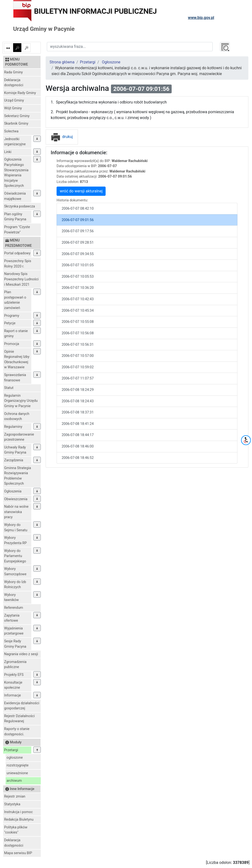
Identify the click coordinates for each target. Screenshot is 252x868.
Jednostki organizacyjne (15, 142)
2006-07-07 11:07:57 (78, 378)
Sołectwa (11, 131)
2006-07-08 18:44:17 (78, 435)
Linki (8, 152)
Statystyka (12, 804)
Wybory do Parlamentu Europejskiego (15, 556)
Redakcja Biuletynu (19, 820)
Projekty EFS (14, 675)
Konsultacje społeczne (13, 685)
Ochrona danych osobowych (17, 417)
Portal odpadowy (17, 253)
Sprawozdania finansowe (15, 378)
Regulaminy (13, 427)
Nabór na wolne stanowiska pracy (16, 512)
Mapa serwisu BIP (18, 853)
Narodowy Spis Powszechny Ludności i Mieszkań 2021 (21, 279)
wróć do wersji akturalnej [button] (81, 191)
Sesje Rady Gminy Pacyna (15, 644)
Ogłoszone (111, 62)
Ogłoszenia (13, 491)
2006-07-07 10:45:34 (78, 311)
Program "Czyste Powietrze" (17, 230)
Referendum (14, 608)
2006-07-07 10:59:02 (78, 367)
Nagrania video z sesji (21, 654)
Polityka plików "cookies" (16, 830)
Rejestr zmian (15, 796)
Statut (9, 388)
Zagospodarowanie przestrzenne (19, 437)
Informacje (13, 695)
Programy (12, 316)
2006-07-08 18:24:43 (78, 401)
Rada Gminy (13, 72)
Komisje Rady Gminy (20, 93)
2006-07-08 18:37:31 (78, 412)
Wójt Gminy (13, 108)
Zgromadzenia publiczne (15, 665)
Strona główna (62, 62)
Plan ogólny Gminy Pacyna (15, 217)
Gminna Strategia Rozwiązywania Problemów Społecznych (18, 476)
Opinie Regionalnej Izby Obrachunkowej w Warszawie (17, 360)
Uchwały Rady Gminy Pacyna (15, 450)
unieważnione (17, 773)
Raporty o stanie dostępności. (17, 732)
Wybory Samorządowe (15, 572)
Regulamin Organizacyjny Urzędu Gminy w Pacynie (21, 401)
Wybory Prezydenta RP (15, 540)
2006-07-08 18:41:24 (78, 424)
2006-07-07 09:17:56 (78, 231)
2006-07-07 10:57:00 (78, 356)
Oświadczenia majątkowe (15, 196)
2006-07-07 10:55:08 (78, 322)
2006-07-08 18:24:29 (78, 390)
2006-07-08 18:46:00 (78, 446)
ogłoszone (15, 758)
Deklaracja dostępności (14, 83)
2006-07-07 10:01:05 (78, 265)
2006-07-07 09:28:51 (78, 243)
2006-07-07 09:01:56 (78, 220)
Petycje (10, 323)
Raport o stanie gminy (16, 334)
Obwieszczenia (16, 499)
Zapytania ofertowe (12, 618)
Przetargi (11, 750)
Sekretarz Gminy (17, 116)
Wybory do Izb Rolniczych (15, 585)
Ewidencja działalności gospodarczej (22, 706)
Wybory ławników (11, 597)
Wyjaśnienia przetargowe (14, 631)
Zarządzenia (14, 460)
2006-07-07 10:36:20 (78, 288)
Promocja (12, 344)
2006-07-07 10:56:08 (78, 333)
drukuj (62, 137)
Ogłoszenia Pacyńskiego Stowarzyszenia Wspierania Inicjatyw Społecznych (16, 173)
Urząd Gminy (14, 100)
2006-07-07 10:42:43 (78, 299)
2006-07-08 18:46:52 (78, 458)
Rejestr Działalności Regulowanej (19, 719)
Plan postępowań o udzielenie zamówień (15, 300)
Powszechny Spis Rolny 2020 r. (18, 264)
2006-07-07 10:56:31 (78, 345)
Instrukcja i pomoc (18, 812)
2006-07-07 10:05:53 (78, 277)
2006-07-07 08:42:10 (78, 209)
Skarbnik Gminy (16, 124)
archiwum (14, 781)
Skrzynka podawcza (20, 206)
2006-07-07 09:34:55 (78, 254)
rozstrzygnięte (17, 765)
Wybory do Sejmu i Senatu (16, 528)
